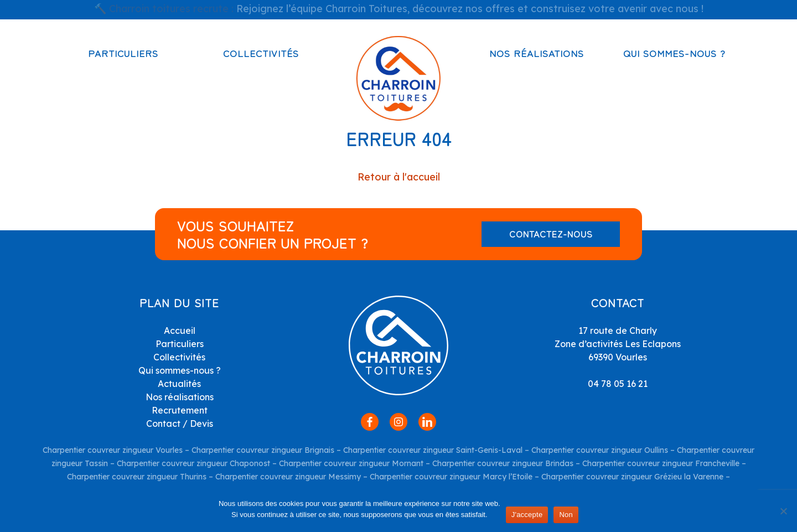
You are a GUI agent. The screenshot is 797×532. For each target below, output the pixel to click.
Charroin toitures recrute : (171, 9)
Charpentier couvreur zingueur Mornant (351, 463)
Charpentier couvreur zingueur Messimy (288, 477)
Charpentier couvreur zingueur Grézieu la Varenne (632, 477)
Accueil (180, 330)
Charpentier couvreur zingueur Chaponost (193, 463)
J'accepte (527, 515)
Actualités (179, 384)
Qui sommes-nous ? (674, 53)
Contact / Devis (180, 423)
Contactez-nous (551, 234)
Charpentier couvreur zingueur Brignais (263, 450)
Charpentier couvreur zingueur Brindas (503, 463)
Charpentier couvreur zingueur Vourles (113, 450)
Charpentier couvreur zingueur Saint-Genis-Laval (433, 450)
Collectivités (261, 53)
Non (566, 515)
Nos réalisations (537, 53)
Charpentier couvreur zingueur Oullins (600, 450)
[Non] (783, 511)
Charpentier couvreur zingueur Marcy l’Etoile (451, 477)
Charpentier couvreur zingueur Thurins (137, 477)
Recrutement (180, 410)
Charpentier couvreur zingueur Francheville (661, 463)
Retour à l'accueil (399, 177)
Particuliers (123, 53)
